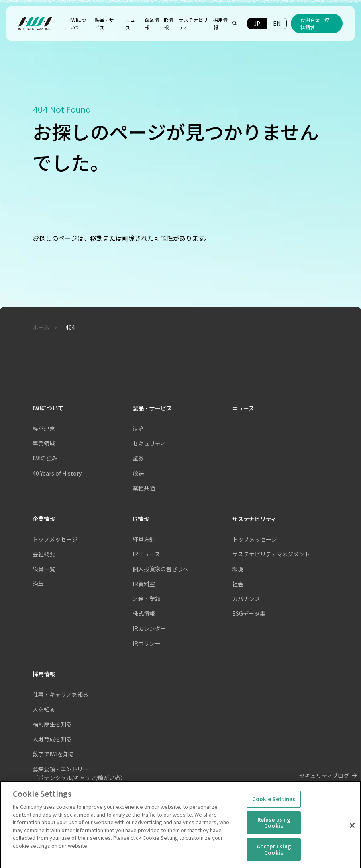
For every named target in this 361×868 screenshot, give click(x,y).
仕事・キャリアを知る (61, 694)
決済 (138, 429)
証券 (138, 458)
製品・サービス (152, 408)
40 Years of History (57, 473)
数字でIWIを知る (53, 754)
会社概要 (44, 554)
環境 (238, 569)
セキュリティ (149, 443)
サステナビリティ (254, 519)
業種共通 (144, 488)
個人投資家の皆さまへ (161, 569)
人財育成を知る (52, 739)
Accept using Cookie (274, 853)
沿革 (38, 584)
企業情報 (44, 519)
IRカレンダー (149, 628)
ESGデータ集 (249, 613)
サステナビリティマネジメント (271, 554)
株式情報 (144, 613)
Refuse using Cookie (274, 826)
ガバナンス (246, 599)
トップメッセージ (55, 539)
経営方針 (144, 539)
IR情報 (141, 519)
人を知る (44, 709)
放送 (138, 473)
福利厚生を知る (52, 724)
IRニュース (146, 554)
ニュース (243, 408)
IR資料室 (144, 584)
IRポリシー (147, 643)
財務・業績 (147, 599)
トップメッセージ (255, 539)
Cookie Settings (274, 802)
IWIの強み (45, 458)
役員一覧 (44, 569)
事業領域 (44, 443)
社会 (238, 584)
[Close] (352, 829)
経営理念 (44, 429)
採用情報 (44, 674)
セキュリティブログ (324, 776)
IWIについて (48, 408)
